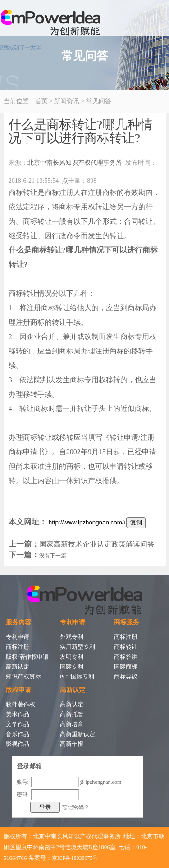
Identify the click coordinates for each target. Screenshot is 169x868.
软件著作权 (21, 704)
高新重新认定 (78, 734)
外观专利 (72, 637)
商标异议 (126, 676)
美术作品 (18, 714)
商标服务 (127, 622)
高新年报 (72, 744)
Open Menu (160, 14)
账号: (23, 782)
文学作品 (18, 724)
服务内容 (18, 622)
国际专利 (72, 667)
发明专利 (72, 657)
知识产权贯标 (23, 676)
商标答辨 (126, 657)
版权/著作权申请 (27, 657)
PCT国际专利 (77, 676)
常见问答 (99, 101)
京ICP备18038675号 (75, 858)
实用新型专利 (78, 647)
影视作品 (18, 744)
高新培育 (72, 724)
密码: (23, 795)
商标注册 (18, 647)
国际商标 (126, 667)
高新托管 (72, 714)
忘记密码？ (76, 807)
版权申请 (18, 690)
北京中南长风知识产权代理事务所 (75, 163)
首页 (41, 101)
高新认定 (18, 667)
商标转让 (126, 647)
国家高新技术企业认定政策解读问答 (97, 544)
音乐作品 (18, 734)
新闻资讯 (67, 101)
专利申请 (18, 637)
